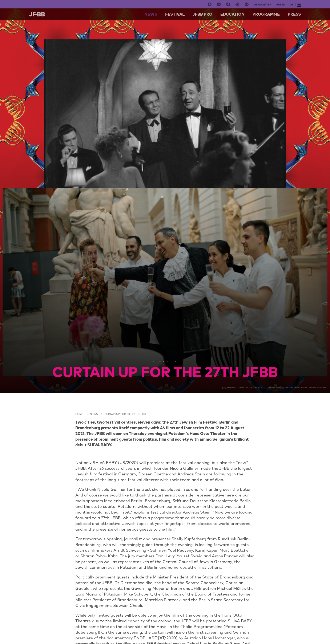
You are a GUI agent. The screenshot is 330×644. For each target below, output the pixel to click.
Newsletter (263, 5)
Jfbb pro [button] (202, 14)
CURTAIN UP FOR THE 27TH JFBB (125, 414)
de (292, 5)
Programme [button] (266, 14)
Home (79, 414)
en (299, 5)
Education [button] (232, 14)
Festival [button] (175, 14)
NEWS (151, 14)
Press (281, 5)
